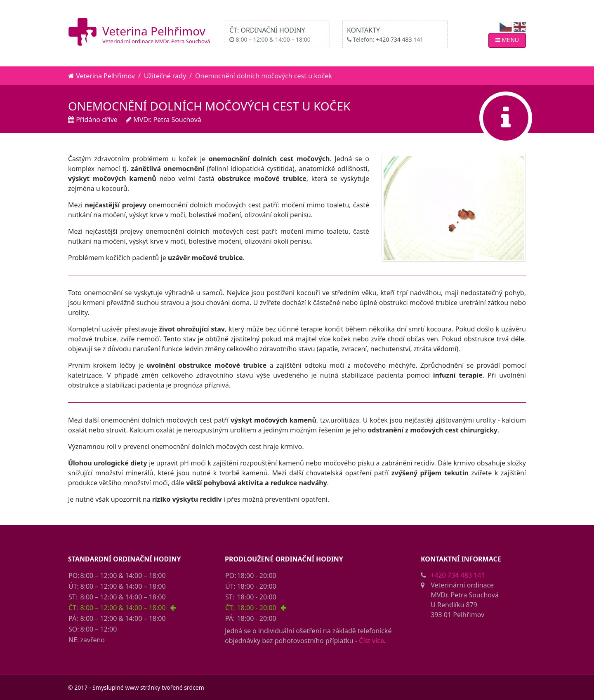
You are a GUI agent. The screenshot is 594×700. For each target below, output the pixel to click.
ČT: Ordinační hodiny (267, 30)
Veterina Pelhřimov (154, 31)
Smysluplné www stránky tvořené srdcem (148, 687)
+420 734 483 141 (400, 39)
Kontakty (363, 30)
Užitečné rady (165, 76)
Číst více (371, 641)
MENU (507, 40)
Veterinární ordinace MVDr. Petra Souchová (156, 41)
